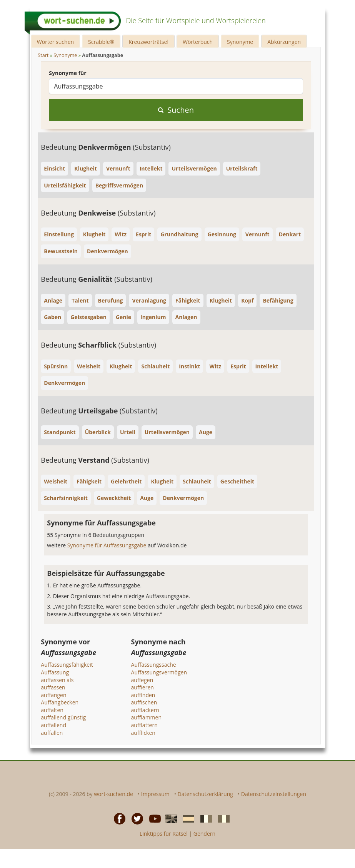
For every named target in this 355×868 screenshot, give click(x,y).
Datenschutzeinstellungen (274, 794)
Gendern (204, 834)
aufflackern (145, 710)
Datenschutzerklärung (205, 794)
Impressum (155, 794)
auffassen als (57, 680)
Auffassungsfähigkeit (67, 665)
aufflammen (146, 717)
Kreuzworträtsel (148, 42)
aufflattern (144, 725)
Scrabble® (101, 42)
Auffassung (55, 672)
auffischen (144, 702)
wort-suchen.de (113, 794)
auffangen (53, 695)
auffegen (142, 680)
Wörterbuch (198, 42)
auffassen (53, 687)
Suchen (176, 110)
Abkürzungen (284, 42)
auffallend (53, 725)
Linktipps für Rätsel (164, 834)
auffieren (142, 687)
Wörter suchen (55, 42)
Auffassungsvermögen (159, 672)
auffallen (52, 733)
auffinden (143, 695)
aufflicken (143, 733)
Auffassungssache (154, 665)
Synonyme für (67, 73)
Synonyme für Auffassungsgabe (107, 545)
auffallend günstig (63, 717)
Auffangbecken (60, 702)
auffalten (52, 710)
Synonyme (240, 42)
